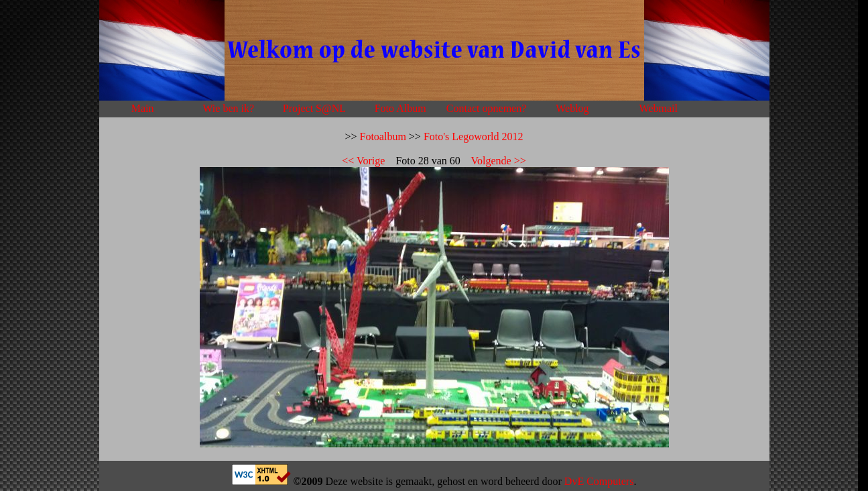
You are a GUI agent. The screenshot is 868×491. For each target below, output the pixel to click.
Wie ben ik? (228, 108)
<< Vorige (363, 161)
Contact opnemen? (487, 108)
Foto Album (400, 108)
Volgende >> (499, 161)
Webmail (659, 108)
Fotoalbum (383, 137)
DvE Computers (599, 481)
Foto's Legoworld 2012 (474, 137)
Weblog (572, 108)
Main (143, 108)
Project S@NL (314, 108)
